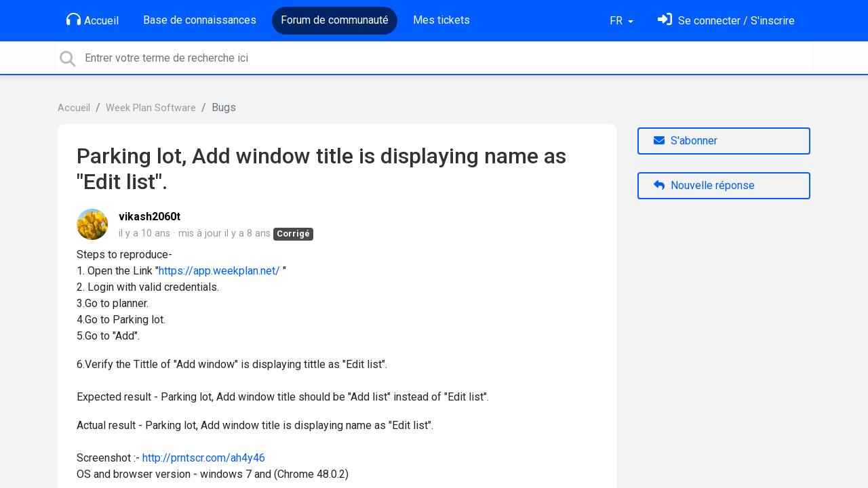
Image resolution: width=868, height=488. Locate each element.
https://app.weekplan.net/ (219, 271)
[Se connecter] (726, 21)
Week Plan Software (151, 108)
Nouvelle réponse (704, 185)
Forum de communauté (335, 20)
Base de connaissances (200, 20)
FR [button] (617, 21)
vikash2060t (150, 217)
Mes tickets (441, 20)
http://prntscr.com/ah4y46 (204, 458)
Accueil (93, 20)
